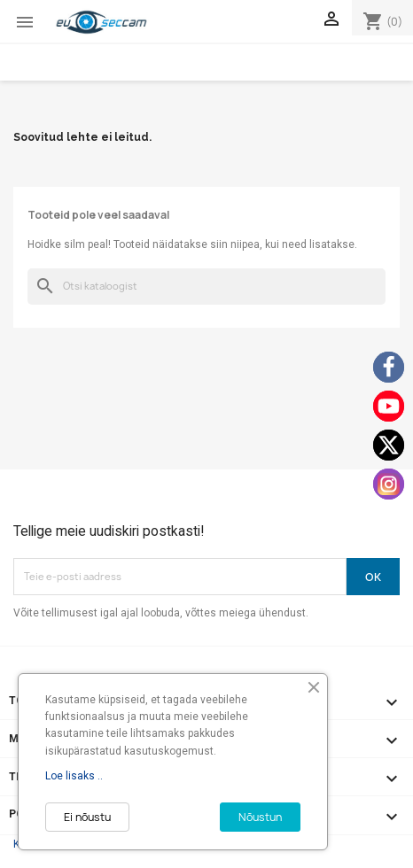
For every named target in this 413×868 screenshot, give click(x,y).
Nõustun (260, 817)
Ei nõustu (87, 817)
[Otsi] (206, 287)
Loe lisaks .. (74, 776)
